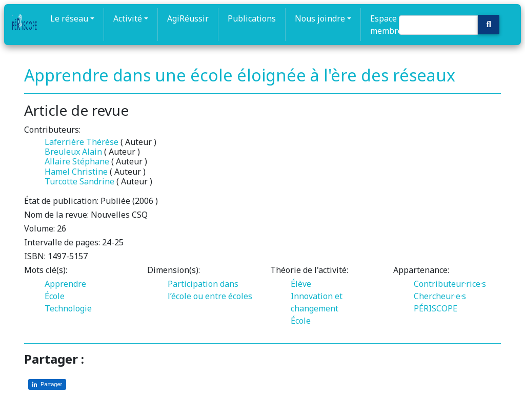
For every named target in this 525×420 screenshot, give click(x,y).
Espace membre (386, 25)
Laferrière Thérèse (82, 142)
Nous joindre (320, 18)
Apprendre (65, 284)
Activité (128, 18)
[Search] (438, 25)
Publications (252, 18)
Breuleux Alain (73, 152)
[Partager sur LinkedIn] (47, 384)
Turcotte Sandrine (79, 181)
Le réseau (69, 18)
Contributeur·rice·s (450, 284)
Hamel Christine (76, 172)
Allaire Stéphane (77, 161)
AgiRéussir (188, 18)
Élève (301, 284)
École (55, 296)
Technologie (68, 308)
